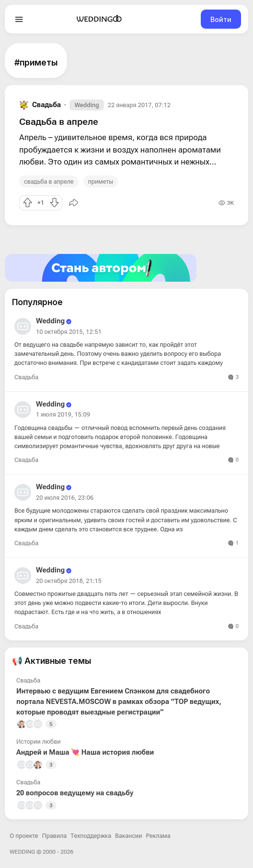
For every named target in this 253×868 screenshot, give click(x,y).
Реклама (158, 836)
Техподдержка (91, 836)
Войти (221, 19)
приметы (101, 181)
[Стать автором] (126, 268)
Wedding (86, 105)
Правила (54, 836)
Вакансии (128, 836)
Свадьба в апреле (59, 122)
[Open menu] (19, 19)
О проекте (24, 836)
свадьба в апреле (49, 181)
